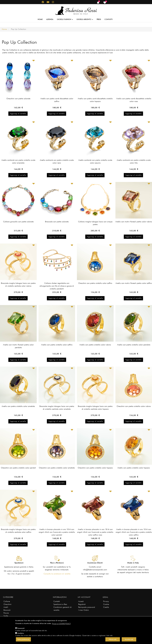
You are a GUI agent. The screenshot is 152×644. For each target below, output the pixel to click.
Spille (6, 616)
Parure (6, 613)
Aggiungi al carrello (18, 113)
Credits (106, 607)
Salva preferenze (23, 639)
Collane (7, 601)
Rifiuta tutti (113, 639)
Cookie (106, 604)
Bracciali (7, 610)
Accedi (81, 601)
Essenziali (21, 628)
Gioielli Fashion (65, 19)
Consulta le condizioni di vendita (57, 574)
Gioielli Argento (85, 19)
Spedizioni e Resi (60, 604)
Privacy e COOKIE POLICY (61, 624)
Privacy (106, 601)
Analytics (21, 633)
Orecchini (7, 604)
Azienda (50, 19)
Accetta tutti (129, 639)
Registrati (82, 604)
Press (99, 19)
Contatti (109, 19)
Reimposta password (87, 607)
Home (40, 19)
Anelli (6, 607)
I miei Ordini (84, 610)
